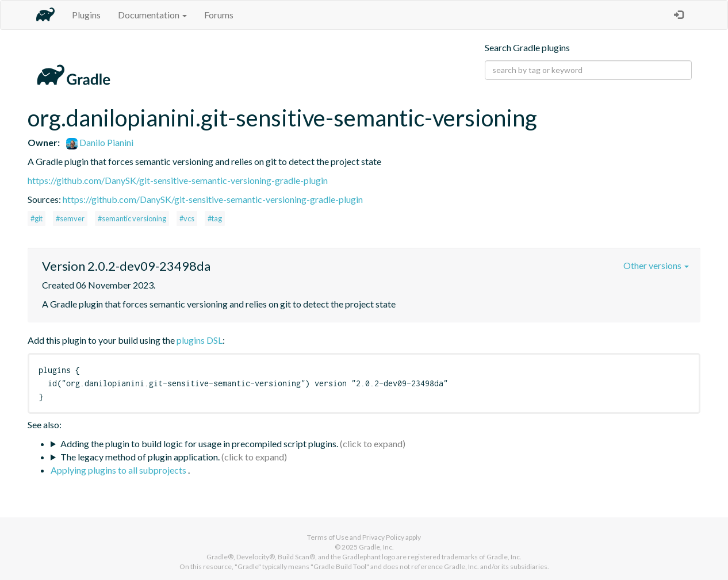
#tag (215, 218)
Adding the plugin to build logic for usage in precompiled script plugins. (199, 443)
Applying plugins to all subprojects (119, 470)
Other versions (656, 265)
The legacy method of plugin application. (140, 457)
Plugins (86, 15)
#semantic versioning (132, 218)
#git (37, 218)
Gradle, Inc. (376, 547)
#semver (70, 218)
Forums (219, 15)
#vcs (187, 218)
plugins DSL (200, 340)
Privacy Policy (383, 537)
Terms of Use (328, 537)
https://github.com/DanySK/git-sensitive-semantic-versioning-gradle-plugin (178, 180)
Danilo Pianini (100, 142)
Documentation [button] (152, 15)
